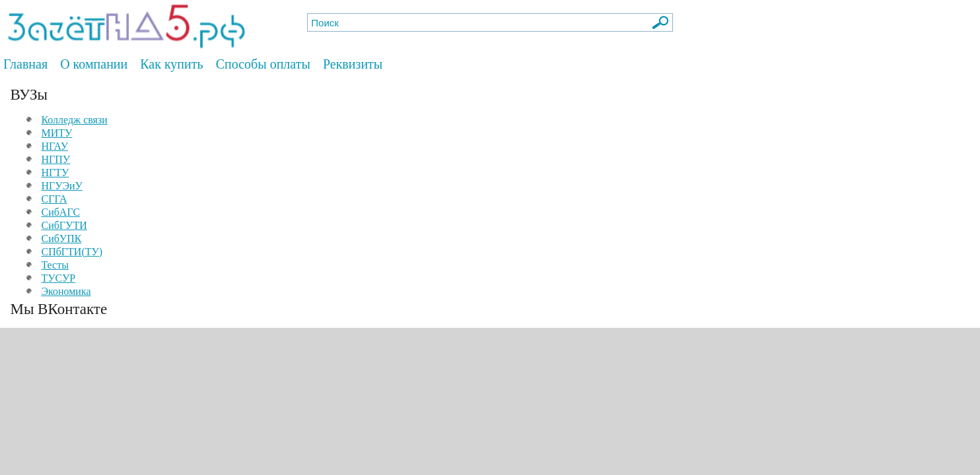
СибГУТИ (64, 225)
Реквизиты (353, 64)
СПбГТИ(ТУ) (72, 252)
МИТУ (56, 133)
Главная (25, 64)
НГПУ (55, 159)
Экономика (66, 291)
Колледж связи (74, 120)
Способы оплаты (263, 64)
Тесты (55, 265)
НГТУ (55, 173)
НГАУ (54, 146)
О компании (94, 64)
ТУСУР (58, 278)
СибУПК (61, 238)
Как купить (171, 64)
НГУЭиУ (61, 186)
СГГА (54, 199)
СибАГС (60, 212)
